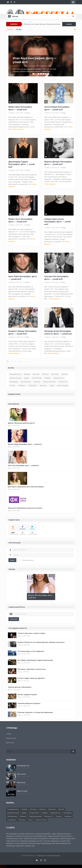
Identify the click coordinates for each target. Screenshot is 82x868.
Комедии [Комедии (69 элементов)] (48, 378)
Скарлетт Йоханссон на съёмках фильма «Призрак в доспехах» (44, 24)
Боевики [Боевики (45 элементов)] (27, 374)
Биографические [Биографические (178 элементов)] (15, 374)
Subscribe (14, 619)
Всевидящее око (23, 766)
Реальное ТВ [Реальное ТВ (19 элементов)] (63, 382)
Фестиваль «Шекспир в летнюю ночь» (32, 669)
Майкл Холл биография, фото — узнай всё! (21, 220)
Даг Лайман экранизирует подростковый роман (35, 660)
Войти (12, 560)
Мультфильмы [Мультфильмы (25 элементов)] (26, 382)
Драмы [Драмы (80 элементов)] (27, 378)
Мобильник (21, 782)
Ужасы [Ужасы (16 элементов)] (52, 385)
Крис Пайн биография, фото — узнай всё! (23, 278)
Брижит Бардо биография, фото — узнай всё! (25, 444)
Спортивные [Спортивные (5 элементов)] (33, 385)
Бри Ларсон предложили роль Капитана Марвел (26, 487)
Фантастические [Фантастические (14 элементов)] (63, 385)
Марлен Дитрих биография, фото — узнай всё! (58, 163)
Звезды (28, 113)
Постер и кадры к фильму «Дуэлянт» (31, 678)
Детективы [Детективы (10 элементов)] (55, 374)
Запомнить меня (27, 560)
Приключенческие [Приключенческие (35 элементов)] (49, 382)
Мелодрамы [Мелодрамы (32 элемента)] (14, 382)
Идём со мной (22, 791)
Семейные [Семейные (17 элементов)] (22, 385)
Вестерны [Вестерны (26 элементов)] (36, 374)
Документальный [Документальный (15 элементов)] (16, 378)
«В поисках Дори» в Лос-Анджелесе (31, 651)
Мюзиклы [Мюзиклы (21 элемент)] (37, 382)
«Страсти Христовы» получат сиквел (31, 633)
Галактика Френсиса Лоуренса (29, 703)
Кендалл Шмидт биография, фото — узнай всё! (23, 332)
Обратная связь (11, 738)
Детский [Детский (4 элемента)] (64, 374)
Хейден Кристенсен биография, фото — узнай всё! (57, 222)
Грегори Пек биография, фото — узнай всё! (56, 278)
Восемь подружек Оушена (27, 694)
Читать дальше (18, 129)
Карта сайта (10, 743)
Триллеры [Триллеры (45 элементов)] (43, 385)
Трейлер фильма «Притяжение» (20, 687)
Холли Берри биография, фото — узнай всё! (57, 108)
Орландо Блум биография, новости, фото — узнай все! (58, 332)
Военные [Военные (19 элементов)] (45, 374)
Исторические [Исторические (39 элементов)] (37, 378)
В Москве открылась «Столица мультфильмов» (35, 712)
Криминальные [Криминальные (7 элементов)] (59, 378)
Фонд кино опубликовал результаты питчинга (25, 508)
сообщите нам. (30, 846)
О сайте (9, 734)
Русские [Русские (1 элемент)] (12, 385)
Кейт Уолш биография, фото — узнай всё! (23, 465)
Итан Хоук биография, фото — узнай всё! (35, 60)
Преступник (21, 774)
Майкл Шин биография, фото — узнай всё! (20, 108)
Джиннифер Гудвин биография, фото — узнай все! (22, 164)
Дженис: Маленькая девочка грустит (21, 423)
